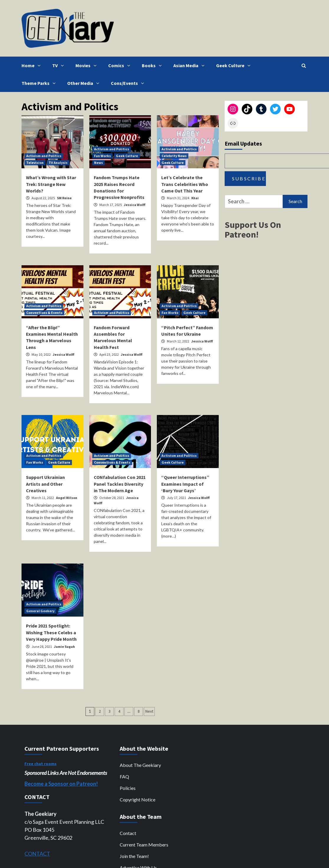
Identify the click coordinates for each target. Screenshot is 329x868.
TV (59, 65)
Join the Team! (134, 856)
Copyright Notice (138, 799)
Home (32, 65)
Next (149, 711)
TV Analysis (58, 163)
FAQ (124, 776)
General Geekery (40, 611)
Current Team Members (144, 845)
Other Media (85, 83)
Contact (128, 833)
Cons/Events (129, 83)
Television (35, 163)
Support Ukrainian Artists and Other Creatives (45, 484)
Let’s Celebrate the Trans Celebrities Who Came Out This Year (185, 184)
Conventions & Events (44, 313)
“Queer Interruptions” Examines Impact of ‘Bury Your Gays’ (185, 484)
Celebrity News (174, 156)
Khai (195, 198)
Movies (87, 65)
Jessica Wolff (135, 205)
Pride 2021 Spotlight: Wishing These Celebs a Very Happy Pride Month (51, 632)
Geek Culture (235, 65)
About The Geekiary (140, 765)
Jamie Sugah (64, 647)
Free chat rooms (41, 764)
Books (153, 65)
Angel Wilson (67, 498)
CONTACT (37, 854)
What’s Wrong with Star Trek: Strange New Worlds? (51, 184)
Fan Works (102, 156)
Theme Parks (40, 83)
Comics (121, 65)
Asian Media (190, 65)
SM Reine (64, 198)
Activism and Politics (44, 156)
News (98, 163)
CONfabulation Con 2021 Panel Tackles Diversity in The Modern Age (120, 484)
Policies (128, 788)
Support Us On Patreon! (253, 229)
